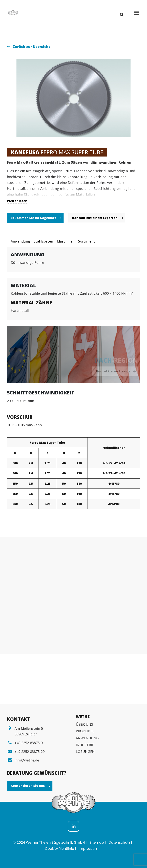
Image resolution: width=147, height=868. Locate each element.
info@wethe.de (27, 760)
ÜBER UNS (84, 724)
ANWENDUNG (87, 738)
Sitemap (97, 842)
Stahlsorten (43, 241)
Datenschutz (119, 842)
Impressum (88, 849)
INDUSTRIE (85, 745)
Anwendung (20, 241)
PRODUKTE (85, 731)
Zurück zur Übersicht (31, 47)
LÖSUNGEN (85, 752)
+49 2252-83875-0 (29, 743)
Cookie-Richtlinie (60, 849)
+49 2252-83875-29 (30, 752)
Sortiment (87, 241)
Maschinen (66, 241)
